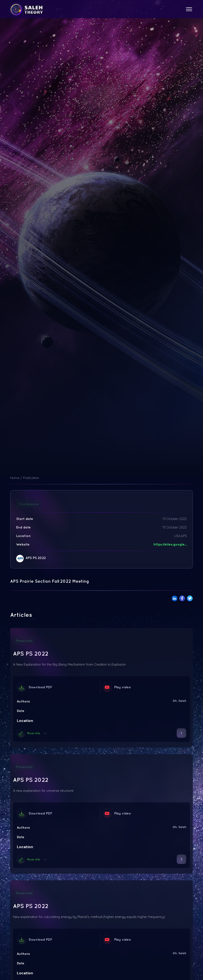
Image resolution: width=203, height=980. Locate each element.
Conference (29, 504)
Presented (24, 641)
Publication (31, 478)
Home (15, 478)
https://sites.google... (170, 544)
